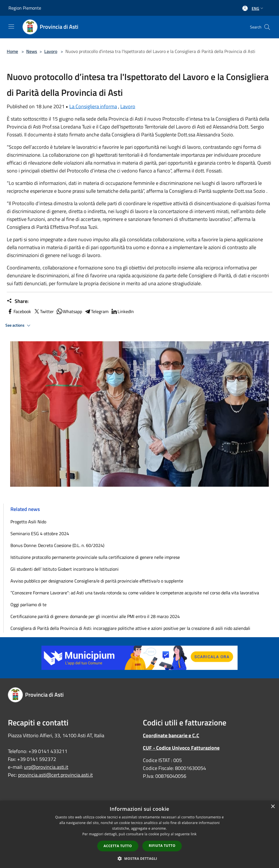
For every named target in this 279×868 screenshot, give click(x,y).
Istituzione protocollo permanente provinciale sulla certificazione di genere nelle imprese (95, 557)
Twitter (44, 311)
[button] (139, 858)
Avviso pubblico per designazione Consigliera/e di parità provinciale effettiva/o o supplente (97, 581)
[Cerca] (267, 27)
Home (12, 51)
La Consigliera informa (93, 106)
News (32, 51)
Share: (18, 301)
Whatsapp (69, 311)
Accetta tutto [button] (118, 846)
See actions (19, 325)
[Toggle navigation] (11, 26)
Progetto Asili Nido (28, 522)
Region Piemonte (25, 8)
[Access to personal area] (245, 8)
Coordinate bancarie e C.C (171, 735)
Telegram (96, 311)
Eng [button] (258, 8)
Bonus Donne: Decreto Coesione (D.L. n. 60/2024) (57, 545)
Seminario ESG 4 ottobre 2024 (40, 533)
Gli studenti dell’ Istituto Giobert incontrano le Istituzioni (65, 569)
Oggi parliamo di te (28, 604)
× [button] (273, 807)
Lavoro (51, 51)
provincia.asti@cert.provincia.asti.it (55, 775)
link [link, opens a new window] (194, 834)
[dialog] (139, 834)
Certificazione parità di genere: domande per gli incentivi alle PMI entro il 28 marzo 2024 (95, 616)
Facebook (19, 311)
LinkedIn (122, 311)
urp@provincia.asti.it (46, 767)
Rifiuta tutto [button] (162, 846)
